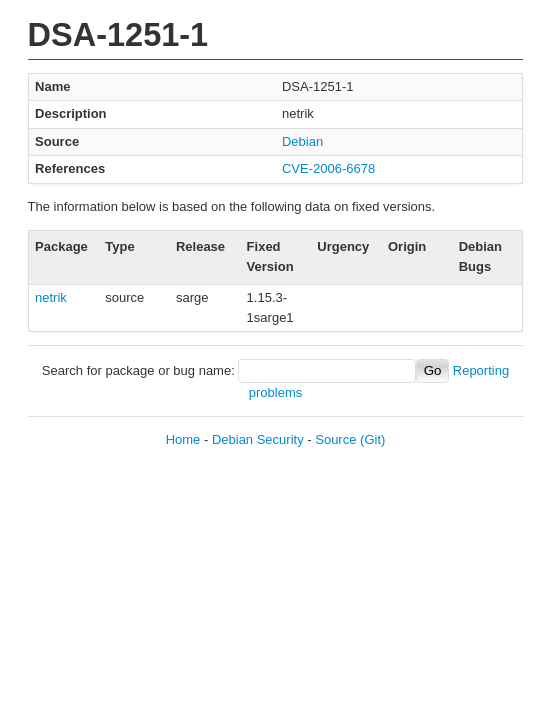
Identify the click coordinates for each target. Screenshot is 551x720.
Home (183, 439)
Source (335, 439)
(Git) (372, 439)
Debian (302, 141)
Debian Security (258, 439)
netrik (51, 297)
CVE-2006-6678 (328, 168)
